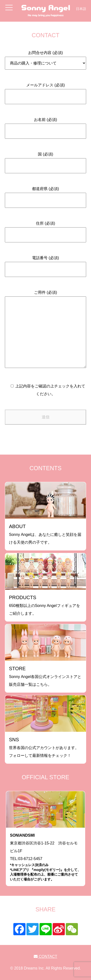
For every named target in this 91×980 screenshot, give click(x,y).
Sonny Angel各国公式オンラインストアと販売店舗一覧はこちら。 (45, 676)
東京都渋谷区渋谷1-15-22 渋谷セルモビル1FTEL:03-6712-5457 (45, 857)
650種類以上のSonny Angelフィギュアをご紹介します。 (45, 605)
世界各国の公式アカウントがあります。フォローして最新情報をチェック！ (44, 747)
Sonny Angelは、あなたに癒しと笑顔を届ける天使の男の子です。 (45, 534)
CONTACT (45, 957)
